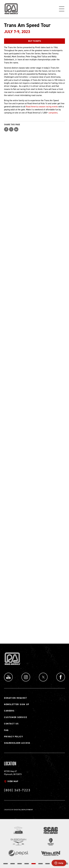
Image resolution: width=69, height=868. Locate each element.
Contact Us (11, 724)
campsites (53, 113)
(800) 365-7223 (17, 790)
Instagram (26, 677)
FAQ (6, 730)
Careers (9, 711)
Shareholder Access (17, 743)
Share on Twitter (11, 129)
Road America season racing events (42, 107)
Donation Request (16, 698)
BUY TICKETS (35, 41)
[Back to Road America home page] (11, 8)
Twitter (43, 677)
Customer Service (16, 717)
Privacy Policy (13, 737)
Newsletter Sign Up (17, 704)
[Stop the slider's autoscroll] (67, 864)
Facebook (61, 677)
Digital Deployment (24, 810)
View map (13, 781)
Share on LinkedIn (16, 129)
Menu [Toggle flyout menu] (62, 9)
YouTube (8, 677)
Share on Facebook (6, 129)
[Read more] (18, 830)
